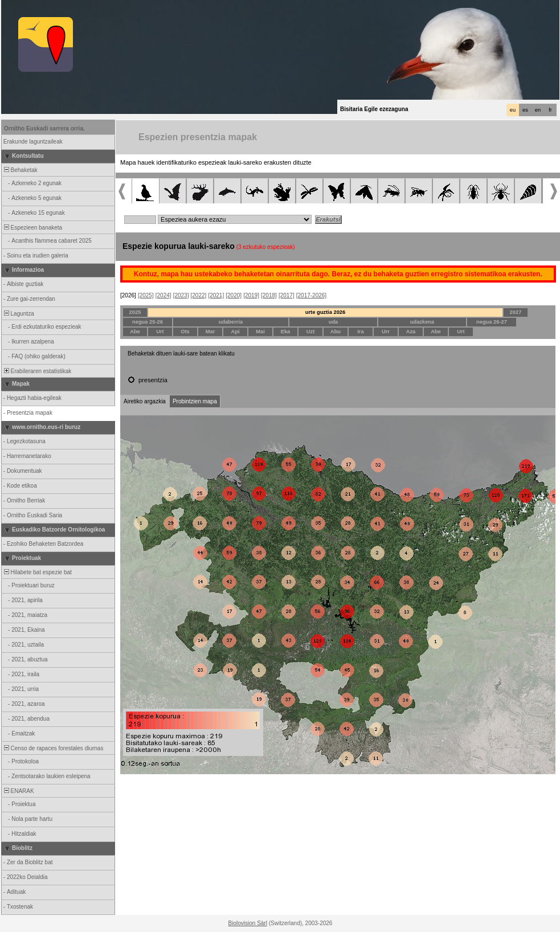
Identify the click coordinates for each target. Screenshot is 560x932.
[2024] (163, 295)
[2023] (181, 295)
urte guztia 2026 (326, 312)
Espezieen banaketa (32, 228)
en (538, 110)
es (525, 110)
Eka (286, 332)
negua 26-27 (492, 322)
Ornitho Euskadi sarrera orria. (44, 128)
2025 (135, 312)
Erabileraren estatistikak (37, 371)
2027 (516, 312)
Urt (160, 332)
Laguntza (18, 314)
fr (550, 110)
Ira (360, 332)
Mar (210, 332)
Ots (185, 332)
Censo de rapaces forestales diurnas (53, 748)
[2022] (199, 295)
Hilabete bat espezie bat (37, 572)
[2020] (234, 295)
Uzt (311, 332)
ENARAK (18, 791)
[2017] (287, 295)
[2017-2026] (311, 295)
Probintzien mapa (195, 401)
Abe (135, 332)
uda (334, 322)
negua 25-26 (148, 322)
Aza (411, 332)
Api (235, 332)
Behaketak (20, 170)
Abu (336, 332)
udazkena (422, 322)
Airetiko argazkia (145, 401)
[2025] (146, 295)
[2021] (216, 295)
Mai (260, 332)
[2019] (251, 295)
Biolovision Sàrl (248, 923)
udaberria (231, 322)
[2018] (269, 295)
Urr (386, 332)
